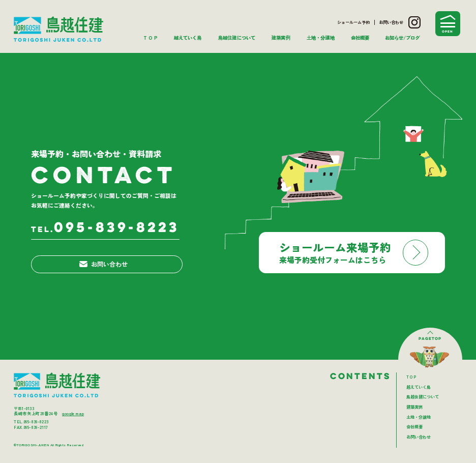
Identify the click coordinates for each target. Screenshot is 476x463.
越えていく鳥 (188, 38)
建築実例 (280, 38)
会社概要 (360, 38)
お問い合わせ (391, 22)
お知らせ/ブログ (402, 38)
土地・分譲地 (321, 38)
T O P (151, 38)
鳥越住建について (236, 38)
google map (73, 413)
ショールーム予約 (353, 22)
